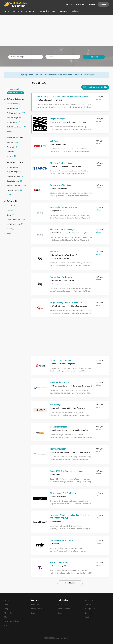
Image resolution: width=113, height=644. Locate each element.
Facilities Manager (58, 449)
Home (7, 600)
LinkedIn (89, 613)
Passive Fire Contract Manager (64, 207)
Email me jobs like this (97, 87)
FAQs (6, 617)
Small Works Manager (60, 382)
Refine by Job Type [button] (15, 137)
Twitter (88, 604)
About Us (8, 613)
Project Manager (57, 118)
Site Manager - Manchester (62, 540)
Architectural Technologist (62, 277)
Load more (70, 583)
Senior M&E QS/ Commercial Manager (67, 471)
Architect (54, 251)
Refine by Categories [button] (15, 99)
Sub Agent (55, 141)
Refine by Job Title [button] (14, 162)
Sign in (92, 4)
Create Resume (64, 608)
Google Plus (90, 608)
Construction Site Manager (62, 185)
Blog (6, 608)
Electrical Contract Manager (62, 163)
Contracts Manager (59, 427)
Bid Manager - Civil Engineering (64, 493)
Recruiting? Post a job (75, 4)
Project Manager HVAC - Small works (66, 302)
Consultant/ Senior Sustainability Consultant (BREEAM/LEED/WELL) (70, 517)
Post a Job (35, 604)
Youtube (89, 617)
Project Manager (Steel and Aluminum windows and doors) (62, 96)
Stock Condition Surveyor (61, 360)
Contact (7, 604)
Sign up (103, 4)
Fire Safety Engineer (59, 562)
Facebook (89, 600)
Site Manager (56, 404)
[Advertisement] (56, 31)
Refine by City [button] (12, 201)
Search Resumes (38, 608)
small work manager (15, 93)
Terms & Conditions (12, 621)
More (9, 131)
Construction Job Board (61, 638)
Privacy (7, 625)
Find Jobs (94, 57)
